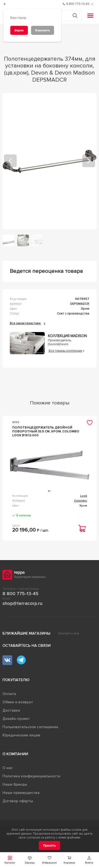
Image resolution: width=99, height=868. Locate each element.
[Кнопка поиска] (75, 15)
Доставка (11, 710)
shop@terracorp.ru (22, 603)
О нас (8, 768)
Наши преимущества (21, 793)
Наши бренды (15, 784)
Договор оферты (18, 801)
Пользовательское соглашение (30, 727)
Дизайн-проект (16, 719)
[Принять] (49, 845)
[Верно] (19, 30)
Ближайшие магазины (26, 633)
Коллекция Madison (67, 336)
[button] (89, 860)
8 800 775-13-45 (20, 594)
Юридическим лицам (21, 735)
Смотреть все (68, 633)
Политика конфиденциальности (31, 776)
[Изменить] (43, 30)
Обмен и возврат (18, 702)
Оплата (9, 694)
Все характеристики (27, 323)
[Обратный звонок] (93, 4)
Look (84, 496)
